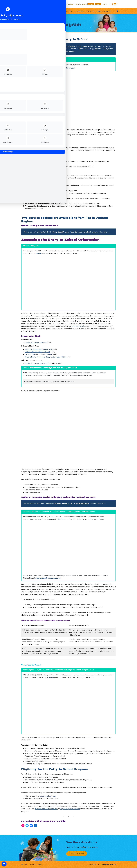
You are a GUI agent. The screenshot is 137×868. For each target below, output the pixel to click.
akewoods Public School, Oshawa (39, 354)
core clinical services (47, 856)
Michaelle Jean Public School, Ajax (38, 349)
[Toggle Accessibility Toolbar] (4, 864)
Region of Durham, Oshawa (36, 343)
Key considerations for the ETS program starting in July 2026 (50, 381)
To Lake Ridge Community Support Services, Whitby (46, 357)
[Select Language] (106, 4)
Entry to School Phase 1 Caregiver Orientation (57, 68)
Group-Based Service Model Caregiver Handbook (72, 232)
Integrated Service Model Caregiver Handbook (71, 564)
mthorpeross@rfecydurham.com (48, 638)
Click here (37, 253)
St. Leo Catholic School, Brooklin (38, 352)
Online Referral (78, 326)
